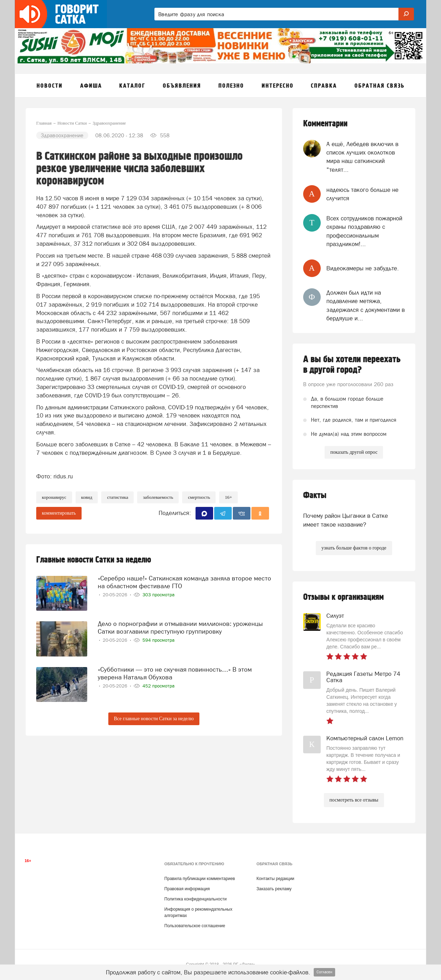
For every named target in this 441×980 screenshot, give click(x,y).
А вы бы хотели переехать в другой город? (352, 365)
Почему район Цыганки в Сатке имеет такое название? (346, 520)
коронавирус (54, 497)
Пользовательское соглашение (195, 926)
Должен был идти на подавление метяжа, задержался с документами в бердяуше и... (366, 305)
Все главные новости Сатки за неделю (154, 719)
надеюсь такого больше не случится (362, 194)
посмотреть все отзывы (354, 800)
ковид (87, 497)
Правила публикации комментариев (200, 879)
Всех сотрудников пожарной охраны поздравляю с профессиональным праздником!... (364, 231)
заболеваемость (158, 497)
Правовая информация (187, 889)
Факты (315, 495)
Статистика (117, 497)
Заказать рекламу (274, 889)
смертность (199, 497)
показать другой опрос (354, 452)
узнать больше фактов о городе (354, 548)
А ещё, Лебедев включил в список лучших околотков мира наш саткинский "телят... (362, 157)
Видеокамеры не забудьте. (363, 268)
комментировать (59, 513)
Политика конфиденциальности (195, 899)
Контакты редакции (275, 879)
